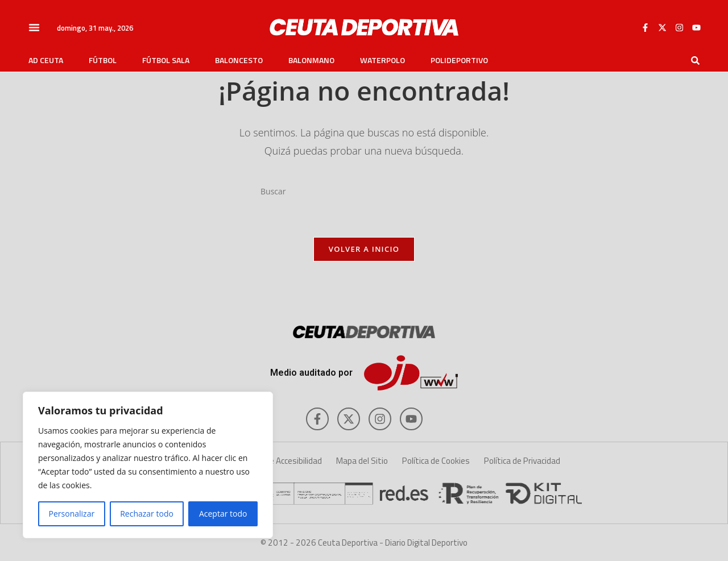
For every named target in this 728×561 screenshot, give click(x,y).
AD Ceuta (46, 60)
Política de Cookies (436, 461)
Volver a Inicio (364, 249)
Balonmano (311, 60)
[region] (148, 465)
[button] (34, 27)
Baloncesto (239, 60)
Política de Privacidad (522, 461)
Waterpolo (382, 60)
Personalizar (72, 514)
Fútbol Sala (166, 60)
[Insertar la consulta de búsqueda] (364, 192)
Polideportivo (459, 60)
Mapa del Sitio (362, 461)
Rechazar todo (147, 514)
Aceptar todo (223, 514)
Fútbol (103, 60)
